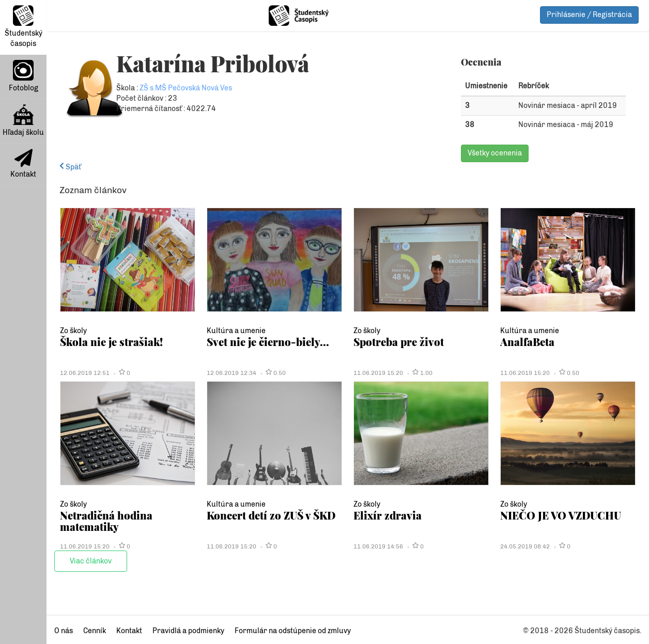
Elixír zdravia (388, 515)
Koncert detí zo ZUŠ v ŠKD (271, 515)
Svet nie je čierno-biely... (268, 342)
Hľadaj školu (23, 121)
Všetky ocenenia (495, 153)
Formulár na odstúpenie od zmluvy (293, 631)
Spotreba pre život (399, 342)
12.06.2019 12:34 (231, 373)
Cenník (95, 631)
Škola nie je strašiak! (111, 342)
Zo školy (73, 331)
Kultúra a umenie (236, 331)
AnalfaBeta (527, 342)
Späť (70, 167)
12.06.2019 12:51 (85, 373)
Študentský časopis (24, 27)
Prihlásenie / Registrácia (589, 15)
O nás (64, 631)
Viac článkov (91, 561)
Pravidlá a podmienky (188, 631)
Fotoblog (24, 76)
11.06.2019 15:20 (378, 373)
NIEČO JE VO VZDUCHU (561, 515)
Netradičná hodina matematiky (106, 521)
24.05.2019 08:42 (525, 546)
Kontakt (23, 164)
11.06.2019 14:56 (378, 546)
